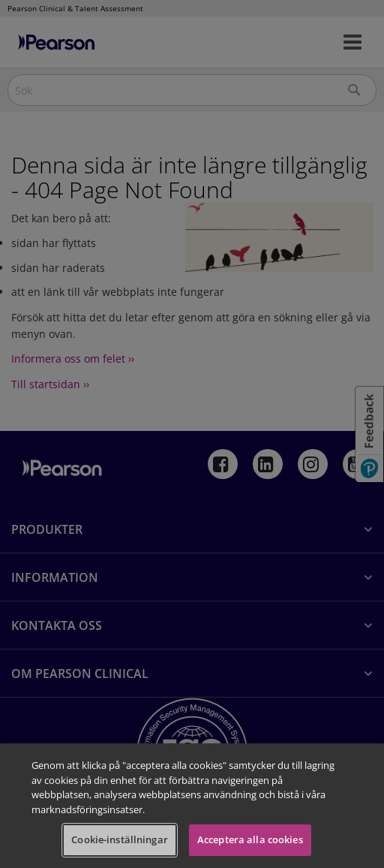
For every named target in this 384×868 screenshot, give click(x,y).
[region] (192, 806)
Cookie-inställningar (120, 839)
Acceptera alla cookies (250, 839)
